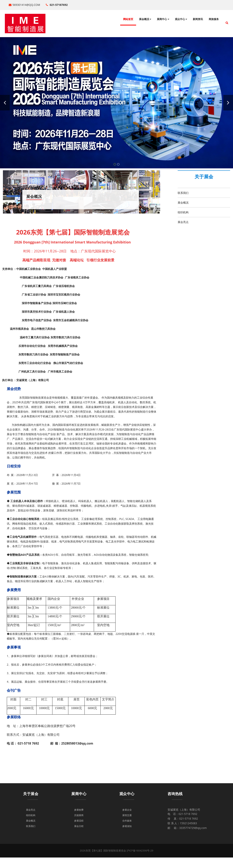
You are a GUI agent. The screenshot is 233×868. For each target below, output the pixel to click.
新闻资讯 (198, 19)
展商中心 (163, 19)
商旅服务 (214, 19)
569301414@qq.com (24, 5)
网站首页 (128, 19)
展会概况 (145, 19)
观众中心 (181, 19)
